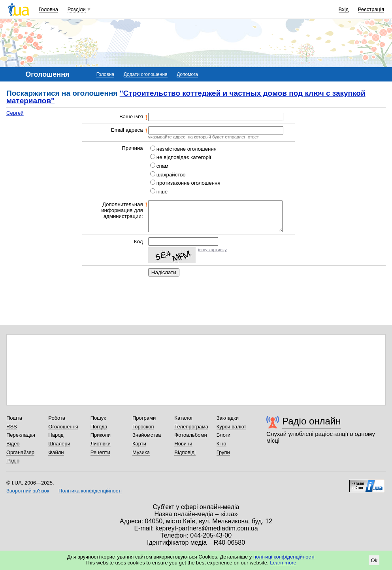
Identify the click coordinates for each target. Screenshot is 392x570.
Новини (183, 444)
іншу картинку (212, 250)
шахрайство (171, 175)
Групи (223, 452)
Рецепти (100, 452)
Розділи (77, 9)
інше (162, 192)
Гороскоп (143, 427)
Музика (141, 452)
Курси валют (232, 427)
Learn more (283, 563)
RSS (12, 427)
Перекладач (21, 435)
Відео (13, 444)
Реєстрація (371, 9)
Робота (57, 418)
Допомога (187, 74)
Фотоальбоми (190, 435)
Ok (374, 560)
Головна (48, 9)
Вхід (344, 9)
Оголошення (63, 427)
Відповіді (185, 452)
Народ (56, 435)
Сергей (15, 113)
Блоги (223, 435)
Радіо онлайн (312, 421)
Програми (144, 418)
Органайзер (20, 452)
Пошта (14, 418)
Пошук (98, 418)
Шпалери (59, 444)
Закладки (228, 418)
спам (162, 166)
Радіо (13, 461)
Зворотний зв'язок (28, 491)
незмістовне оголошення (187, 149)
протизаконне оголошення (188, 183)
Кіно (221, 444)
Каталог (184, 418)
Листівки (101, 444)
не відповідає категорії (184, 157)
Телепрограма (191, 427)
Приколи (101, 435)
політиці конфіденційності (284, 557)
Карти (139, 444)
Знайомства (147, 435)
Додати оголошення (146, 74)
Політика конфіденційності (90, 491)
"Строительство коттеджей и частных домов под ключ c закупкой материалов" (186, 97)
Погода (99, 427)
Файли (56, 452)
